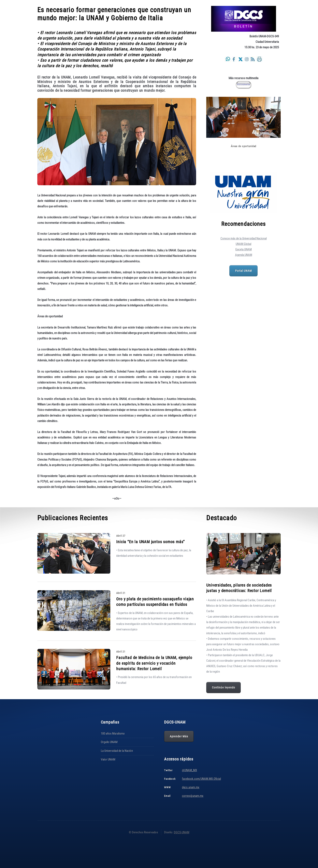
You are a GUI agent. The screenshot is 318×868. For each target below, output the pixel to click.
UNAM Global (243, 244)
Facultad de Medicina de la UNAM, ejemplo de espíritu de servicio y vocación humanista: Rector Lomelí (154, 663)
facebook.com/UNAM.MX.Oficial (201, 779)
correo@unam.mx (193, 796)
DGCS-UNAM (182, 832)
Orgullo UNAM (109, 742)
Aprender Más (179, 736)
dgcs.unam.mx (191, 787)
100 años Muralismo (113, 733)
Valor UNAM (108, 759)
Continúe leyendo (223, 687)
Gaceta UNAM (243, 249)
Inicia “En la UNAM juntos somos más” (150, 542)
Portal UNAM (244, 271)
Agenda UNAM (244, 255)
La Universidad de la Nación (117, 751)
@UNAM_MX (189, 770)
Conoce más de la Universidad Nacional (244, 238)
